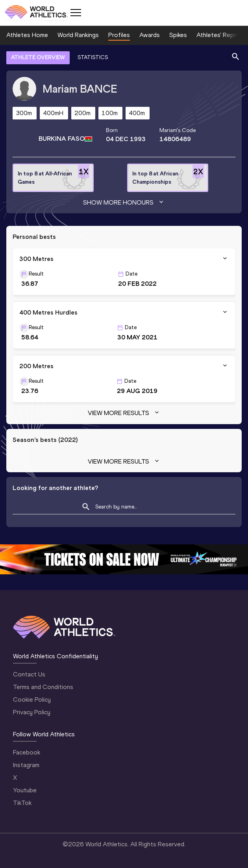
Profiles (119, 35)
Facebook (27, 752)
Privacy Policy (32, 712)
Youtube (25, 790)
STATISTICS (93, 57)
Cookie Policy (32, 699)
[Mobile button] (76, 13)
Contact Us (29, 674)
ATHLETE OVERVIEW (38, 57)
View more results (124, 413)
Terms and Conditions (43, 687)
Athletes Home (27, 35)
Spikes (178, 35)
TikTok (22, 803)
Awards (150, 35)
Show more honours (124, 203)
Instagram (26, 765)
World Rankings (78, 35)
